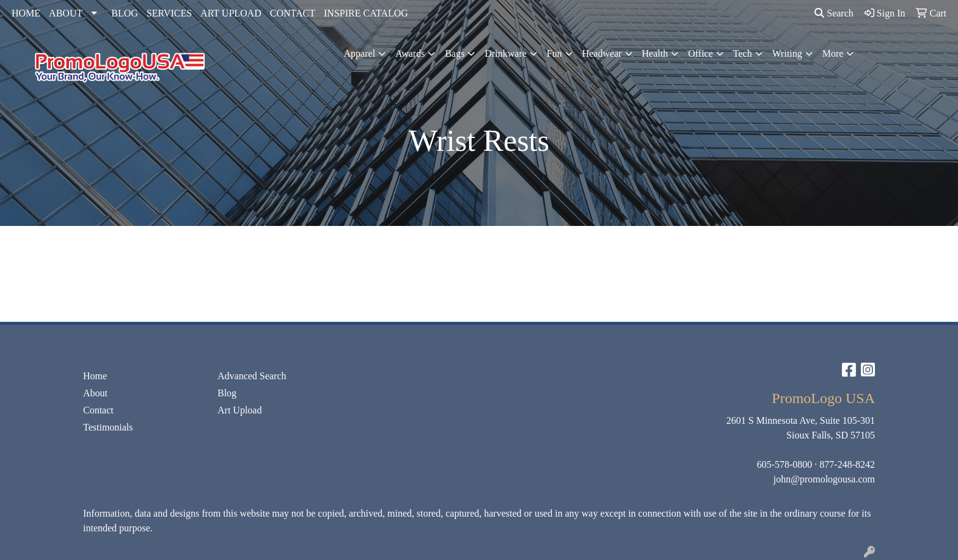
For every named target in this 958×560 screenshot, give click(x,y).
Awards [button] (410, 53)
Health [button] (655, 53)
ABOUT (66, 13)
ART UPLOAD (231, 13)
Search (834, 13)
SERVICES (169, 13)
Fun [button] (554, 53)
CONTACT (293, 13)
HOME (26, 13)
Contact (98, 410)
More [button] (833, 53)
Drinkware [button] (505, 53)
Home (95, 376)
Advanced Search (252, 376)
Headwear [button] (602, 53)
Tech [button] (743, 53)
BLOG (125, 13)
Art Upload (239, 410)
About (95, 393)
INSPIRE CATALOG (366, 13)
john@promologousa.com (824, 479)
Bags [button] (455, 53)
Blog (227, 393)
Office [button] (700, 53)
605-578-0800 (785, 464)
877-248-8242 (847, 464)
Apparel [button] (360, 53)
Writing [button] (787, 53)
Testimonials (108, 427)
